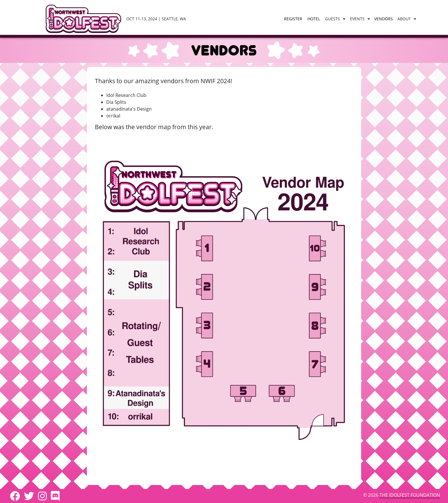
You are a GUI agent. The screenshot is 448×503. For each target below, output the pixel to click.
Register (293, 19)
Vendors (384, 19)
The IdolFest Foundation (410, 495)
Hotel (314, 19)
